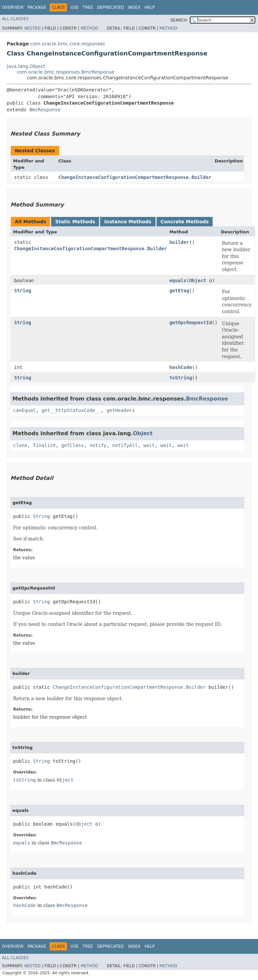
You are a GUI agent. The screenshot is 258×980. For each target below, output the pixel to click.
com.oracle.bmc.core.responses (68, 44)
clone (20, 445)
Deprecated (111, 7)
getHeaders (121, 410)
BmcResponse (45, 110)
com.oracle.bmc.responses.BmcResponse (66, 72)
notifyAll (125, 445)
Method (90, 28)
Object (198, 280)
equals (178, 280)
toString (181, 378)
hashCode (181, 367)
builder (179, 242)
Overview (13, 7)
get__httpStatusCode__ (71, 410)
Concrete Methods (185, 222)
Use (75, 7)
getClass (72, 445)
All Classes (15, 19)
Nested (32, 28)
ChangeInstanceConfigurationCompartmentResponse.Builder (135, 177)
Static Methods (75, 222)
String (23, 291)
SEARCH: (179, 20)
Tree (88, 7)
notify (98, 445)
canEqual (24, 410)
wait (149, 445)
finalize (44, 445)
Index (134, 7)
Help (150, 7)
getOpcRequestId (190, 323)
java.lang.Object (26, 66)
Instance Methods (128, 222)
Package (37, 7)
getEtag (179, 291)
